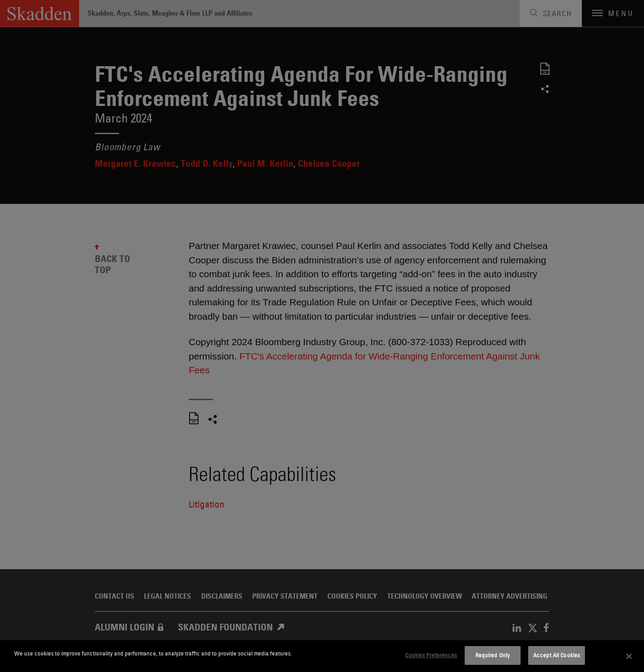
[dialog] (322, 656)
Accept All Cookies (557, 655)
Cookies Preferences (431, 655)
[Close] (629, 656)
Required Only (493, 655)
